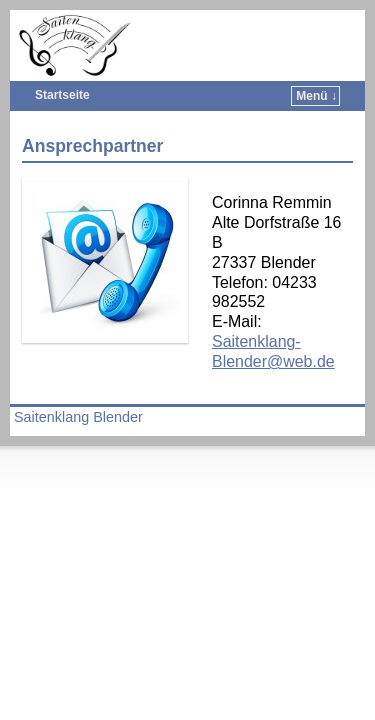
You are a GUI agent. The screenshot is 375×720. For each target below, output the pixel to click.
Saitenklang (206, 25)
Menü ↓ (316, 96)
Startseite (62, 95)
